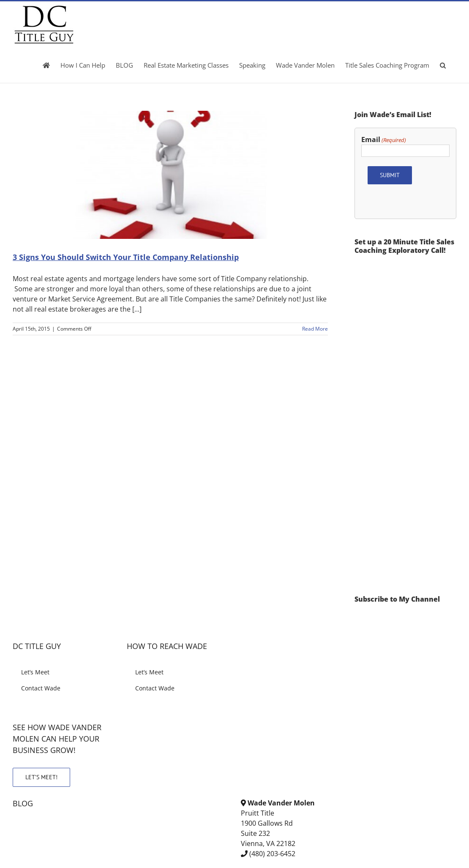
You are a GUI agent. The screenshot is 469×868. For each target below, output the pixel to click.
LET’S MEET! (41, 777)
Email (384, 140)
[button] (443, 65)
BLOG (23, 803)
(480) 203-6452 (272, 854)
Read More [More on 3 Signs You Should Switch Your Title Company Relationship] (315, 329)
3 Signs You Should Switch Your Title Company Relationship (126, 257)
